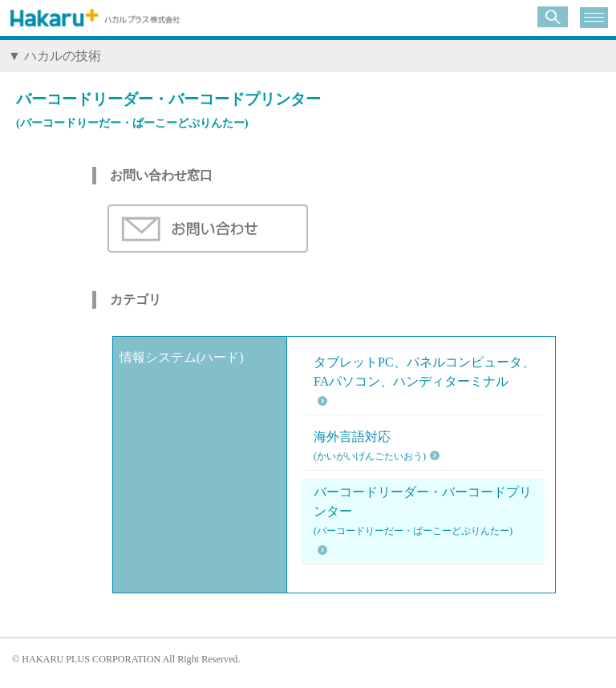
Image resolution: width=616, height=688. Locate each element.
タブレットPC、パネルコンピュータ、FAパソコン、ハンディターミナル (424, 372)
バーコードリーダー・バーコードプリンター (427, 513)
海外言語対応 (370, 448)
